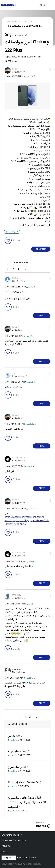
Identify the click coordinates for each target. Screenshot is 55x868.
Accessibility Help (12, 835)
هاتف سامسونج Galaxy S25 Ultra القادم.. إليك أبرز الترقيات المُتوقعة (27, 802)
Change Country (27, 858)
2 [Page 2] (19, 269)
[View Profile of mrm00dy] (17, 595)
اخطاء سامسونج (18, 751)
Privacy (6, 846)
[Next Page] (24, 269)
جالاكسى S (30, 76)
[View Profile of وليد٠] (14, 373)
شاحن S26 (14, 736)
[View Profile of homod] (15, 69)
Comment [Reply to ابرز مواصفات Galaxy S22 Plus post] (41, 249)
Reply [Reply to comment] (42, 316)
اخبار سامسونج (17, 767)
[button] (45, 70)
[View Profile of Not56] (15, 278)
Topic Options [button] (45, 29)
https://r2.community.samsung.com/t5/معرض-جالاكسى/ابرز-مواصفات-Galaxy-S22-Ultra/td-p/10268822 (27, 520)
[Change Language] (9, 858)
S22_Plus (15, 232)
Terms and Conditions (14, 841)
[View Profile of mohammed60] (19, 458)
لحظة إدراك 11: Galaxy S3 (24, 782)
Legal (5, 852)
